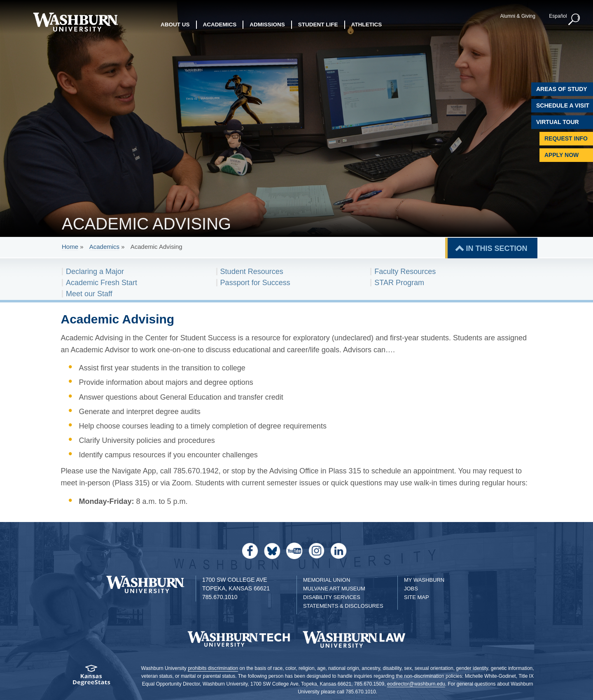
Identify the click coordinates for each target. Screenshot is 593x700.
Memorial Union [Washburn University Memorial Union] (327, 580)
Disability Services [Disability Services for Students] (332, 597)
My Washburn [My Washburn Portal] (424, 580)
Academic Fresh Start (102, 283)
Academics (104, 247)
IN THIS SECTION (496, 248)
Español (558, 16)
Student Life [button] (318, 25)
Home (70, 247)
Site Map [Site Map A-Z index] (417, 597)
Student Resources (252, 272)
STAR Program (399, 283)
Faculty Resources (405, 272)
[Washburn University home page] (75, 22)
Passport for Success (255, 283)
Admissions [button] (267, 25)
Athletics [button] (367, 25)
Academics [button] (220, 25)
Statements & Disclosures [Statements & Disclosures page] (343, 606)
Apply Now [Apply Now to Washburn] (561, 155)
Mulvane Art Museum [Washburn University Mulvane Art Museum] (334, 589)
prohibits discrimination (213, 668)
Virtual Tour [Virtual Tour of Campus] (558, 122)
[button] (574, 20)
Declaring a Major (95, 272)
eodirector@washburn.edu (416, 684)
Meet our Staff (89, 294)
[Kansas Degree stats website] (92, 678)
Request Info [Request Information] (566, 138)
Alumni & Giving (518, 16)
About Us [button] (175, 25)
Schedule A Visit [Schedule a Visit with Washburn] (563, 105)
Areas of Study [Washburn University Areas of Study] (562, 89)
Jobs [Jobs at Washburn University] (411, 589)
